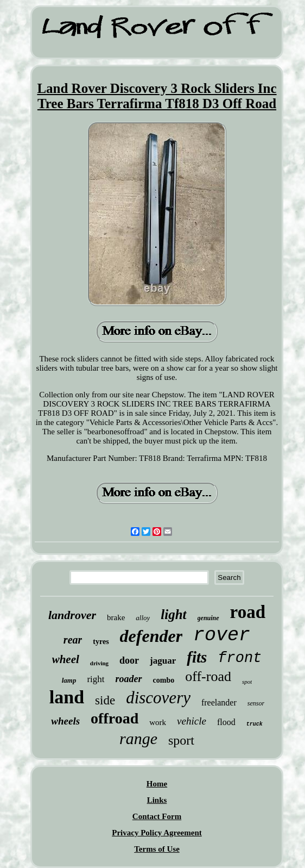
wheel (66, 659)
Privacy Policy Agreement (157, 833)
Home (157, 784)
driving (99, 663)
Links (157, 800)
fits (197, 657)
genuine (208, 618)
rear (73, 640)
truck (255, 724)
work (158, 722)
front (240, 658)
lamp (69, 680)
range (138, 738)
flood (226, 722)
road (248, 612)
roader (129, 679)
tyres (101, 642)
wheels (65, 721)
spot (247, 682)
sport (181, 740)
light (173, 614)
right (96, 679)
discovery (158, 698)
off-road (208, 676)
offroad (115, 718)
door (129, 660)
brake (116, 617)
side (105, 700)
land (67, 697)
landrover (72, 615)
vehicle (192, 721)
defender (151, 636)
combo (164, 680)
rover (222, 635)
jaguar (163, 661)
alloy (143, 618)
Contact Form (157, 816)
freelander (219, 702)
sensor (256, 703)
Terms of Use (157, 849)
